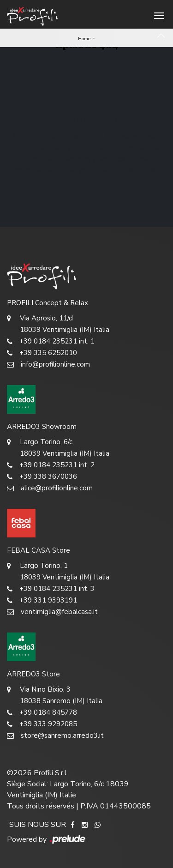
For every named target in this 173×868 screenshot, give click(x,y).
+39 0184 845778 (42, 713)
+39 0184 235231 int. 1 (51, 341)
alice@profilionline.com (50, 488)
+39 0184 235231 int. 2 (51, 465)
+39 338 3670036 (42, 477)
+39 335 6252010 (42, 353)
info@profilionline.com (48, 365)
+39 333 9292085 (42, 724)
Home (84, 39)
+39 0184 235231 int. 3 (51, 589)
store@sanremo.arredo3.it (55, 736)
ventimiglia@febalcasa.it (52, 612)
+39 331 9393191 (42, 600)
